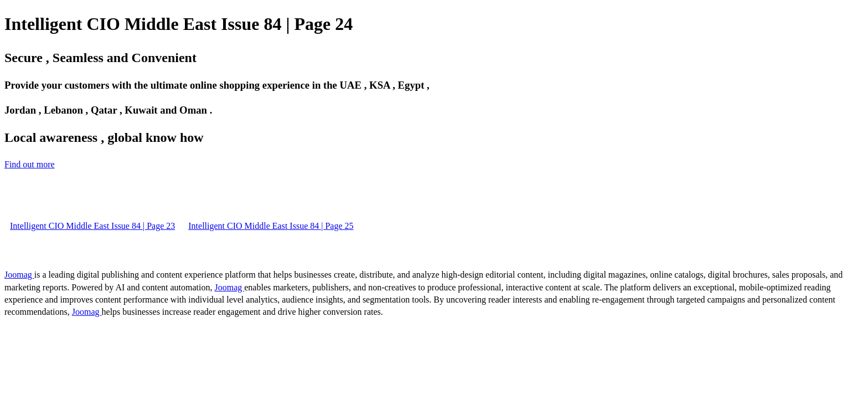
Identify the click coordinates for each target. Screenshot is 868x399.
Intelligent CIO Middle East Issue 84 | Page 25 (271, 226)
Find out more (30, 164)
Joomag (19, 275)
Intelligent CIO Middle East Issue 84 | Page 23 (92, 226)
